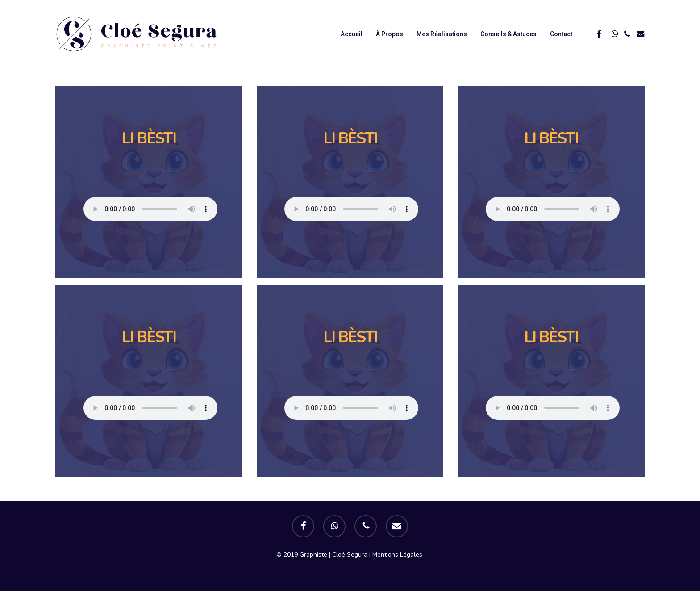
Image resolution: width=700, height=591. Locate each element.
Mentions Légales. (398, 555)
